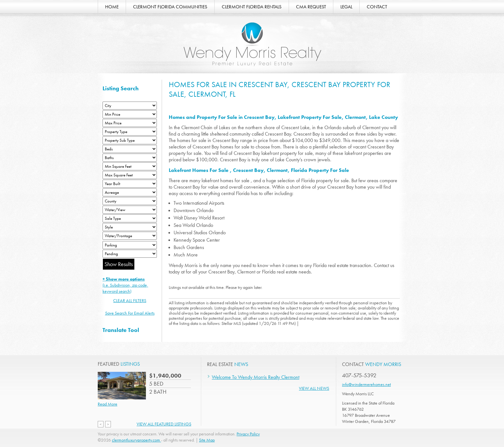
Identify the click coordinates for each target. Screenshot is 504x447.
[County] (130, 201)
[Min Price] (130, 114)
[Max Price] (130, 123)
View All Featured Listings (164, 424)
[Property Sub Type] (130, 140)
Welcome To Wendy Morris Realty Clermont (256, 377)
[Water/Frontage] (130, 236)
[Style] (130, 227)
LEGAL (346, 7)
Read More (108, 404)
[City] (130, 106)
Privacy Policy (248, 434)
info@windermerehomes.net (366, 384)
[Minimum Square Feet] (130, 166)
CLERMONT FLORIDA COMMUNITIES (170, 7)
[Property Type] (130, 132)
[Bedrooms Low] (130, 149)
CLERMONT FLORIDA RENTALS (252, 7)
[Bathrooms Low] (130, 158)
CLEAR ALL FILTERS (130, 300)
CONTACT (377, 7)
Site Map (207, 440)
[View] (130, 210)
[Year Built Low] (130, 184)
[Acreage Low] (130, 192)
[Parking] (130, 245)
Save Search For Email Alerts (130, 313)
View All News (314, 388)
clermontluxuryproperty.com (136, 440)
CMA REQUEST (311, 7)
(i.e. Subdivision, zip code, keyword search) (125, 285)
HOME (112, 7)
